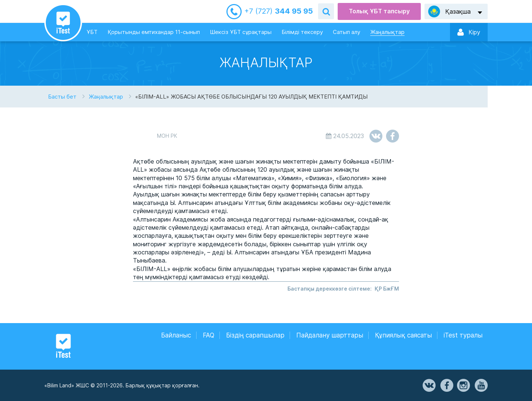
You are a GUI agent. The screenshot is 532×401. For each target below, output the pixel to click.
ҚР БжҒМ (387, 289)
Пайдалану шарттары (330, 335)
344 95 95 (279, 11)
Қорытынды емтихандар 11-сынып (154, 32)
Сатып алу (347, 32)
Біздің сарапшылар (255, 335)
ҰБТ (92, 32)
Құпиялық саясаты (403, 335)
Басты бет (62, 97)
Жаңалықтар (387, 32)
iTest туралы (463, 335)
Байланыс (176, 335)
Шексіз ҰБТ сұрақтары (241, 32)
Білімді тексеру (302, 32)
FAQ (209, 335)
